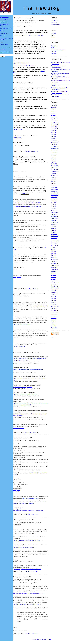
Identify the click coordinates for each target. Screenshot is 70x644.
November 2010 (55, 170)
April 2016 (54, 296)
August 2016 (54, 304)
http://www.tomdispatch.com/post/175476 (23, 387)
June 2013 (53, 230)
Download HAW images (5, 47)
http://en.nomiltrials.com (19, 346)
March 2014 (54, 248)
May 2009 (53, 134)
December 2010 (55, 172)
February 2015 (54, 269)
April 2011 (53, 179)
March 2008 (54, 107)
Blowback (53, 33)
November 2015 (55, 287)
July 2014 (53, 256)
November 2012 (55, 217)
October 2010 (54, 168)
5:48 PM (27, 514)
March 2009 (54, 131)
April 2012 (54, 203)
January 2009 (54, 127)
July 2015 (53, 279)
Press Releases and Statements (4, 25)
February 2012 (54, 199)
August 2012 (54, 211)
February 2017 (54, 316)
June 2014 (53, 254)
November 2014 (55, 263)
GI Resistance (3, 36)
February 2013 (54, 222)
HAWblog (2, 50)
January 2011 (54, 174)
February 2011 (54, 175)
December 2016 (55, 312)
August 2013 (54, 234)
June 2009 (53, 136)
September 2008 (55, 119)
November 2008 (55, 123)
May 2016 (53, 298)
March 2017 (54, 318)
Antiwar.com (54, 46)
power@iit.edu (16, 490)
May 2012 (53, 205)
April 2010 (54, 156)
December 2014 (55, 265)
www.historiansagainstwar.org (42, 640)
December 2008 (55, 125)
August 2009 (54, 140)
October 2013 (54, 238)
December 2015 (55, 289)
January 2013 (54, 220)
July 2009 (53, 138)
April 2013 (54, 226)
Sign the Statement (4, 17)
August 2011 (54, 187)
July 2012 (53, 209)
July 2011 (53, 185)
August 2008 (54, 117)
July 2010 (53, 162)
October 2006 (54, 105)
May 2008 (53, 111)
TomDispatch (54, 54)
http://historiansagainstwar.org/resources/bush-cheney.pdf (26, 604)
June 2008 (53, 113)
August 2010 (54, 164)
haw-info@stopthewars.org (19, 509)
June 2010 (53, 160)
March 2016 (54, 295)
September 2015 (55, 283)
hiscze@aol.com (17, 138)
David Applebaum (55, 21)
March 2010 (54, 154)
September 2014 (55, 259)
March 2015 (54, 271)
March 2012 (54, 201)
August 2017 (54, 328)
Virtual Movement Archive (6, 28)
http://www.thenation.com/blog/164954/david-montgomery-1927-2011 (29, 594)
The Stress (53, 52)
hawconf (53, 37)
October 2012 (54, 215)
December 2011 (55, 195)
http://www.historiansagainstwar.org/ (30, 498)
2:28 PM (27, 288)
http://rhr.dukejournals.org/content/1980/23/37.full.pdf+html (28, 569)
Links (1, 42)
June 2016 (53, 300)
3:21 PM (27, 572)
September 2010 (55, 166)
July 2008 (53, 115)
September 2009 (55, 142)
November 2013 (55, 240)
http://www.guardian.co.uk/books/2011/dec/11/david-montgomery (28, 369)
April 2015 (54, 273)
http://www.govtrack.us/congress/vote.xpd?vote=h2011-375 (27, 203)
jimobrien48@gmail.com (19, 428)
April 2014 (54, 250)
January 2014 (54, 244)
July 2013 (53, 232)
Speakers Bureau (4, 22)
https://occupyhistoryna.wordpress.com (22, 324)
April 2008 (54, 109)
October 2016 (54, 308)
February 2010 (54, 152)
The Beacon (54, 48)
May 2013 (53, 228)
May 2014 (53, 252)
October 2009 (54, 144)
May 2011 (53, 181)
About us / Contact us (5, 52)
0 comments (34, 152)
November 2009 (55, 146)
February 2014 (54, 246)
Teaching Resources (4, 33)
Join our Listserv (4, 45)
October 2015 (54, 285)
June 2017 (53, 324)
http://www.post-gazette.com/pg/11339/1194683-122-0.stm (26, 540)
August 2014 (54, 257)
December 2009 (55, 148)
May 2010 (53, 158)
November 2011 (55, 193)
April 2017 (54, 320)
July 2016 (53, 302)
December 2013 (55, 242)
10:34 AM (28, 433)
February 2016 (54, 293)
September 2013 (55, 236)
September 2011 (55, 189)
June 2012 (53, 207)
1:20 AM (28, 152)
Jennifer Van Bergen (56, 25)
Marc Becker (54, 23)
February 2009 (54, 129)
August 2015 (54, 281)
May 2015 (53, 275)
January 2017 (54, 314)
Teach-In (2, 31)
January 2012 (54, 197)
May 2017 (53, 322)
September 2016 (55, 306)
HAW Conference (4, 19)
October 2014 (54, 261)
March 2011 (54, 177)
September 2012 (55, 213)
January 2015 (54, 267)
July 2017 (53, 326)
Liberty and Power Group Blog (58, 50)
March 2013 (54, 224)
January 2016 (54, 291)
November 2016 (55, 310)
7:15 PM (27, 634)
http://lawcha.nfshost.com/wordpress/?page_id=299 (25, 548)
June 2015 (53, 277)
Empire (53, 35)
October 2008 (54, 121)
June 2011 (53, 183)
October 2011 (54, 191)
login (52, 338)
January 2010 (54, 150)
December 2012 (55, 218)
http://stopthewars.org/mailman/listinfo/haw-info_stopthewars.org (28, 511)
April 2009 (54, 133)
